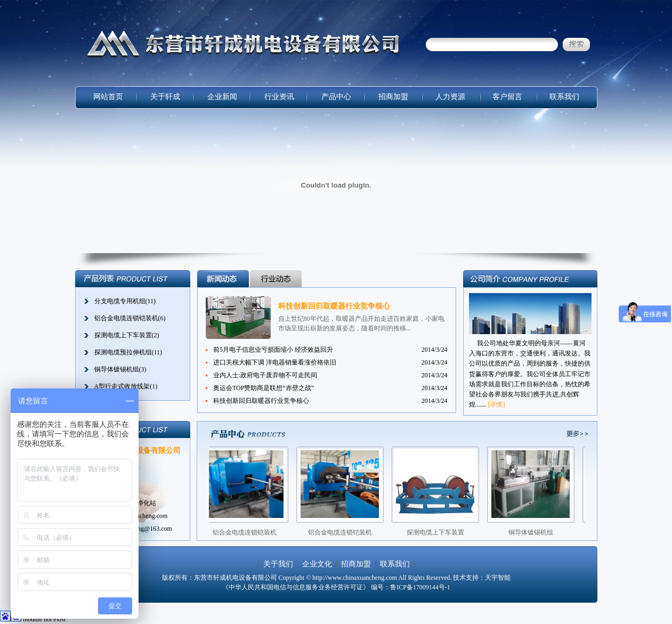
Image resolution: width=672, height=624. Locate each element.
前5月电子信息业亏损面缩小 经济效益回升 (273, 350)
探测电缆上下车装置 (123, 335)
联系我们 (564, 97)
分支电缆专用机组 (120, 301)
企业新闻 (222, 97)
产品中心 (336, 97)
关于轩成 (165, 97)
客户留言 (507, 97)
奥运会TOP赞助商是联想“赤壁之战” (264, 388)
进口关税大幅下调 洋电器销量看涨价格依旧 (275, 362)
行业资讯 (279, 97)
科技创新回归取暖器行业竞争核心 (334, 306)
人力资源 (450, 97)
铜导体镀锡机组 (117, 369)
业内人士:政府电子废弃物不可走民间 (265, 375)
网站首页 (108, 97)
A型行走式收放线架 (122, 386)
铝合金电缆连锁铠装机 (126, 318)
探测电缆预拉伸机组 (123, 352)
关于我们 (278, 564)
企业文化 (317, 564)
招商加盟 (393, 97)
